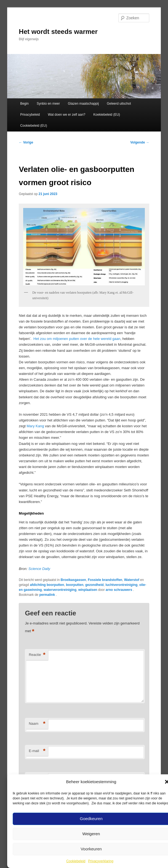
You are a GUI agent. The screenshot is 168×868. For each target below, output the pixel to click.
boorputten (75, 585)
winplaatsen (88, 590)
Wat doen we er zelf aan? (67, 115)
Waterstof (132, 580)
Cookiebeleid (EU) (34, 126)
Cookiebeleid (76, 861)
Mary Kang (35, 426)
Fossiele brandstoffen (105, 580)
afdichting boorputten (47, 585)
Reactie (37, 655)
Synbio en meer (48, 104)
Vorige (26, 142)
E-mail (37, 751)
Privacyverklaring (101, 861)
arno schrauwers (119, 590)
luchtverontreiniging (121, 585)
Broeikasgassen (73, 580)
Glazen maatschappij (83, 104)
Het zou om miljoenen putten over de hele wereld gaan (77, 339)
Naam (37, 724)
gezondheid (94, 585)
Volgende (140, 142)
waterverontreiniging (60, 590)
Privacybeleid (30, 115)
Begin (24, 104)
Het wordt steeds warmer (58, 32)
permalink (47, 595)
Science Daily (39, 569)
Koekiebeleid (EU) (107, 115)
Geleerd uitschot (119, 104)
